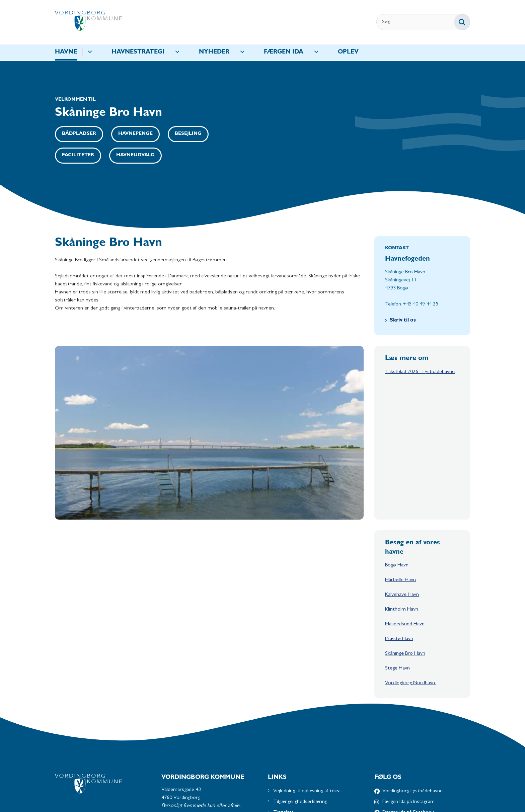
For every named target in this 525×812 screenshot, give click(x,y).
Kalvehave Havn (402, 477)
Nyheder (214, 53)
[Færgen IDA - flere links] (315, 53)
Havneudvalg (135, 155)
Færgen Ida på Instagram (408, 684)
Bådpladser (79, 134)
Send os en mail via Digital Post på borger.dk (209, 740)
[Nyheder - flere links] (241, 53)
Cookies (282, 705)
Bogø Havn (397, 447)
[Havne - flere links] (89, 53)
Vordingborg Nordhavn (411, 565)
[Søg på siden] (462, 22)
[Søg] (423, 22)
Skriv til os (403, 321)
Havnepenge (135, 134)
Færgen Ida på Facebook (408, 694)
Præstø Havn (399, 521)
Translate (284, 694)
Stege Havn (397, 550)
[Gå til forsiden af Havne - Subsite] (88, 22)
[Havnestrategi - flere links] (176, 53)
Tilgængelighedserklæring (300, 684)
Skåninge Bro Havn (405, 536)
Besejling (188, 134)
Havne (66, 53)
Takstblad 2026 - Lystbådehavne (420, 372)
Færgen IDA (284, 53)
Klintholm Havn (402, 491)
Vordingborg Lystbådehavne (412, 673)
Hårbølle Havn (400, 462)
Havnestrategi (138, 53)
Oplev (348, 53)
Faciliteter (78, 155)
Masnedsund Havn (405, 506)
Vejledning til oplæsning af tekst (307, 673)
